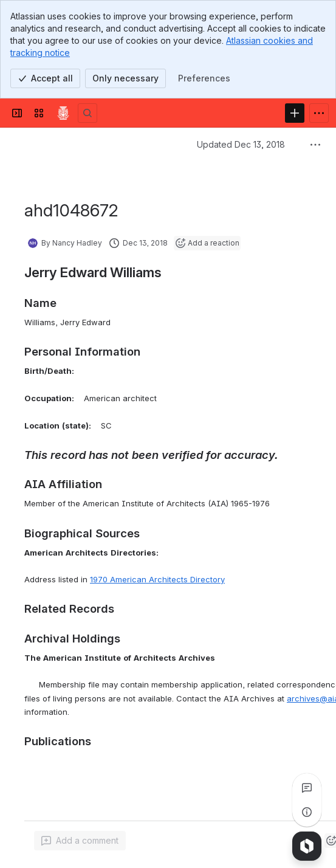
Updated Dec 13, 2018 (241, 144)
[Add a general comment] (80, 841)
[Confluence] (63, 113)
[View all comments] (307, 788)
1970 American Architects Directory (157, 579)
